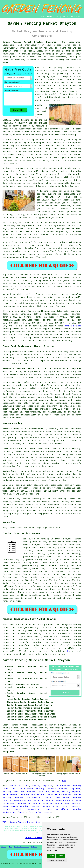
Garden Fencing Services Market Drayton (36, 660)
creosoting (72, 542)
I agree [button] (51, 856)
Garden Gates (50, 806)
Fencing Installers (13, 792)
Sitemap (4, 847)
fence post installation (64, 551)
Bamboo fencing (11, 429)
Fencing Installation (28, 798)
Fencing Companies (42, 786)
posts (44, 583)
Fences (56, 792)
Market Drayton (73, 326)
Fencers (52, 789)
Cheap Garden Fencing (32, 789)
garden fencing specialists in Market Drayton (39, 725)
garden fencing (30, 566)
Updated (34, 847)
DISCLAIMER (76, 17)
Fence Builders (64, 800)
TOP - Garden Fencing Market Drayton (23, 822)
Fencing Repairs (71, 792)
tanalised (62, 557)
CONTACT (65, 17)
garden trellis (62, 574)
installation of (12, 563)
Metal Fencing (72, 803)
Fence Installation (57, 798)
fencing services (44, 589)
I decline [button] (61, 856)
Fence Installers (20, 786)
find (11, 625)
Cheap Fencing (63, 786)
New (10, 847)
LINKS (49, 17)
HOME (43, 17)
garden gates (56, 554)
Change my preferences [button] (57, 860)
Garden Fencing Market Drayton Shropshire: (31, 42)
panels (34, 542)
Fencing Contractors (33, 795)
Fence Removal (10, 795)
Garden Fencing (22, 800)
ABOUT (57, 17)
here (70, 651)
